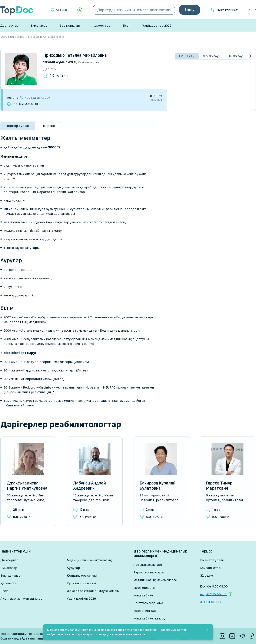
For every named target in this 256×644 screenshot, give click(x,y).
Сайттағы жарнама (148, 603)
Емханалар (39, 25)
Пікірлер (48, 126)
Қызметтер (101, 25)
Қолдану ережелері (82, 575)
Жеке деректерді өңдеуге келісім (93, 591)
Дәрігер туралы (18, 126)
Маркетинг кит (145, 611)
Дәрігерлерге (144, 588)
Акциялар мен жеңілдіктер (21, 598)
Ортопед (213, 500)
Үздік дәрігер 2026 (157, 25)
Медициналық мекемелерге (155, 580)
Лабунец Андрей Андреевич (89, 486)
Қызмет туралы (212, 560)
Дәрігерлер (9, 25)
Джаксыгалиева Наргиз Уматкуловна (27, 486)
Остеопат (147, 500)
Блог (126, 25)
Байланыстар (210, 568)
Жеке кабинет (227, 10)
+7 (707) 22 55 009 (214, 594)
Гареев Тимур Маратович (219, 486)
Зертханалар (70, 25)
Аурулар (73, 568)
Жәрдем (206, 575)
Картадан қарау (37, 98)
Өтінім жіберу (210, 602)
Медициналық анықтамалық (89, 560)
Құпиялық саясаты (81, 583)
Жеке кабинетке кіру (149, 618)
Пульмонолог (34, 500)
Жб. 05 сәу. (211, 56)
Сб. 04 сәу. (187, 56)
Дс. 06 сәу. (235, 56)
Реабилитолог (89, 62)
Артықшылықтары (148, 565)
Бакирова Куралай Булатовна (158, 486)
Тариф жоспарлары (149, 572)
